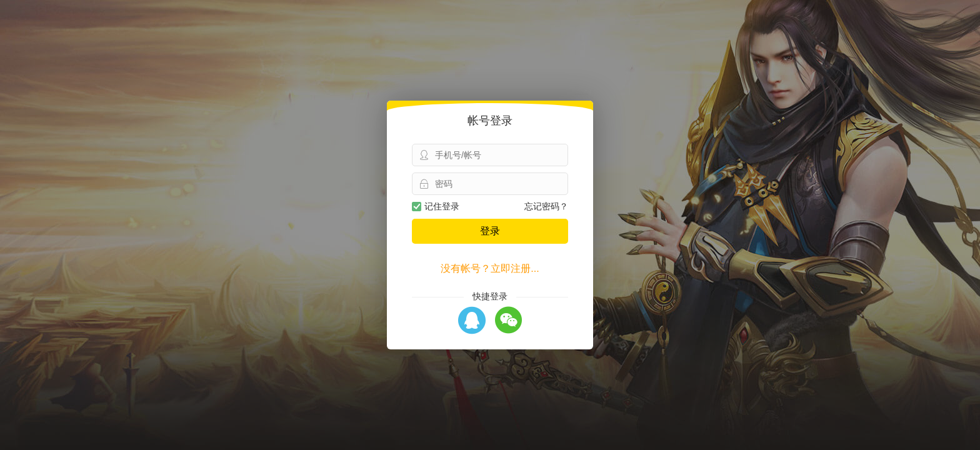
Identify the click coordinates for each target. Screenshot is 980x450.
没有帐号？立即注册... (490, 268)
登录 (490, 231)
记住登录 (436, 206)
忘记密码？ (546, 206)
